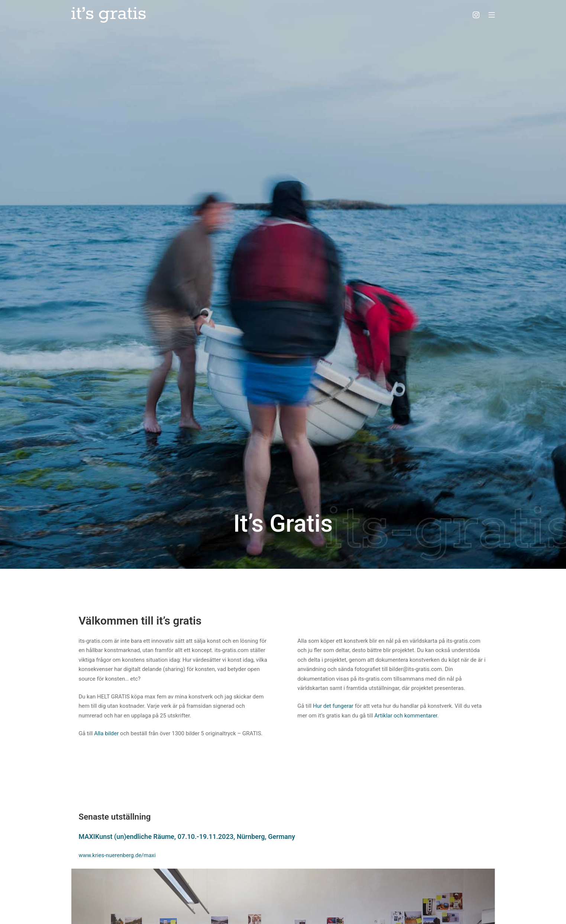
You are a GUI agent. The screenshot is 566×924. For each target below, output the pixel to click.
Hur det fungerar (333, 706)
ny (292, 837)
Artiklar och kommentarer (406, 716)
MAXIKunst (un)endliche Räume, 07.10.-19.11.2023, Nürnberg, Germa (184, 837)
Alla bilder (106, 733)
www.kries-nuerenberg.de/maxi (117, 855)
